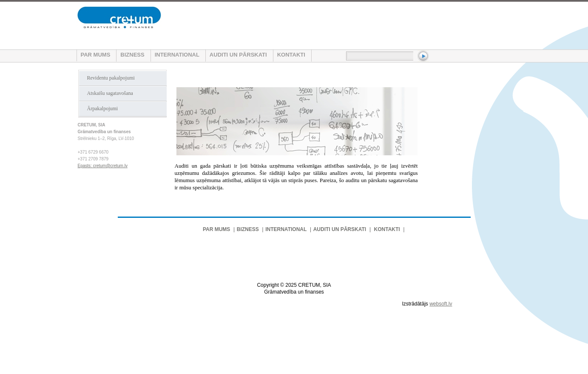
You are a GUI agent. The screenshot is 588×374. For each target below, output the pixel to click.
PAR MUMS (96, 55)
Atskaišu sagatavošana (110, 93)
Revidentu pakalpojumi (111, 78)
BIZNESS (132, 55)
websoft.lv (441, 304)
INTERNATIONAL (177, 55)
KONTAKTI (291, 55)
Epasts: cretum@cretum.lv (103, 166)
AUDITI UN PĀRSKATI (238, 55)
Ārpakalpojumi (103, 108)
